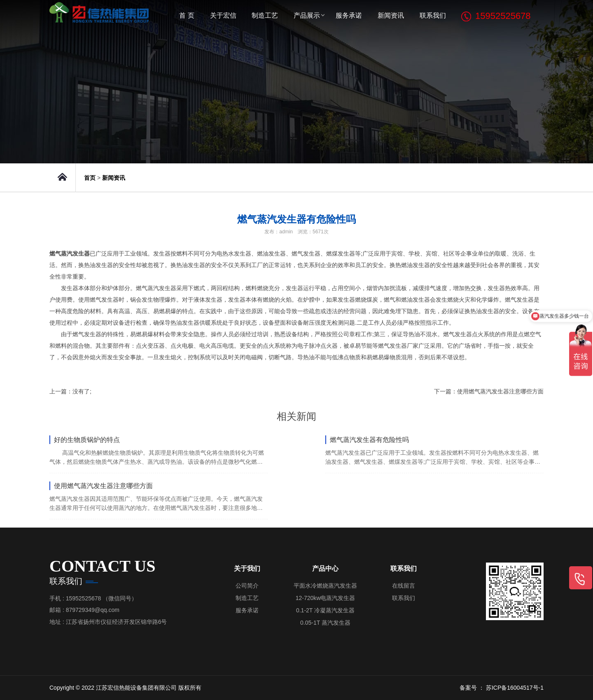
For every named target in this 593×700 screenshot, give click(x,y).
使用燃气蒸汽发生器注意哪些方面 (500, 391)
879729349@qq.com (93, 610)
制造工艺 (265, 15)
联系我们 (433, 15)
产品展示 (307, 15)
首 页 (187, 15)
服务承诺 (349, 15)
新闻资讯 (391, 15)
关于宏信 (223, 15)
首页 (90, 178)
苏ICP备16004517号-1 (515, 688)
